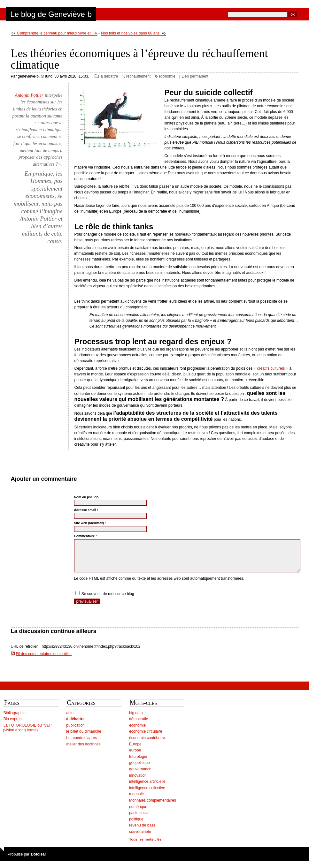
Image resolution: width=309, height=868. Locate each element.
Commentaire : (85, 536)
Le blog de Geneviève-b (51, 14)
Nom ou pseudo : (87, 497)
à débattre (109, 76)
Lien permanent (195, 76)
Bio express (14, 726)
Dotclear (38, 861)
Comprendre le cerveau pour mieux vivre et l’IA (57, 33)
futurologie (138, 763)
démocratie (139, 726)
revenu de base (142, 832)
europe (135, 757)
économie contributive (148, 744)
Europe (135, 751)
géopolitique (139, 769)
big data (136, 720)
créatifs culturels (272, 368)
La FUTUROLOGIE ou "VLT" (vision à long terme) (28, 735)
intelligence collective (147, 795)
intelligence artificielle (147, 788)
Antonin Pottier (29, 95)
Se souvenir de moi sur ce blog (108, 600)
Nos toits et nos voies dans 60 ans (130, 33)
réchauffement (139, 76)
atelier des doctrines (83, 751)
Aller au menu (48, 3)
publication (75, 732)
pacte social (139, 819)
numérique (138, 813)
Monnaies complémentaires (153, 807)
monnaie (136, 801)
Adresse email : (86, 510)
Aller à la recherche (79, 3)
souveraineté (140, 838)
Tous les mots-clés (145, 846)
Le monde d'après (81, 744)
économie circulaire (146, 738)
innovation (138, 782)
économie (167, 76)
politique (136, 826)
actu (70, 720)
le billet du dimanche (84, 738)
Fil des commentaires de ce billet (44, 660)
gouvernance (140, 776)
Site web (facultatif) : (90, 523)
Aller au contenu (18, 3)
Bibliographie (15, 720)
